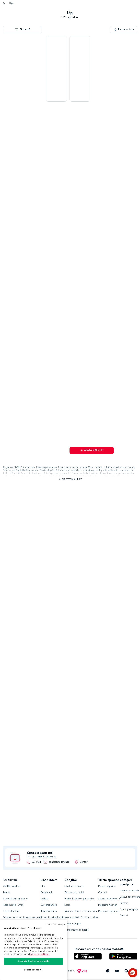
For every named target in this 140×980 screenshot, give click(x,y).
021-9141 (36, 862)
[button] (133, 973)
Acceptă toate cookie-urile (34, 961)
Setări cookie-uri (34, 970)
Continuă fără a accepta (55, 925)
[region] (34, 950)
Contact (84, 862)
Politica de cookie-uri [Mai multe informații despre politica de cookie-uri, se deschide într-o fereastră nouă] (39, 954)
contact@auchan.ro (59, 862)
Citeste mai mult (72, 482)
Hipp (12, 3)
